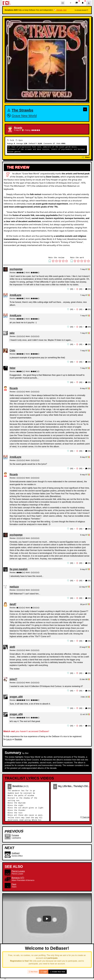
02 (55, 785)
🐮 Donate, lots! (60, 10)
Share (86, 157)
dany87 (13, 603)
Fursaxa (15, 833)
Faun (14, 882)
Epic (19, 140)
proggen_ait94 (16, 695)
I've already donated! (81, 10)
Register (18, 737)
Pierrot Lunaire (18, 869)
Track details (86, 815)
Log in (9, 737)
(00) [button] (88, 289)
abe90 (12, 645)
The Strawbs (22, 110)
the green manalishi (19, 568)
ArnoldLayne (15, 295)
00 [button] (72, 289)
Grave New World (24, 116)
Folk (11, 140)
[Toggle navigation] (63, 3)
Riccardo (18, 128)
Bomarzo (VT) (18, 876)
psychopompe (16, 269)
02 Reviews (47, 967)
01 (10, 785)
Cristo (12, 350)
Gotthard (16, 851)
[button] (71, 3)
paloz (12, 333)
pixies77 (13, 678)
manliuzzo (14, 585)
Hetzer (13, 367)
